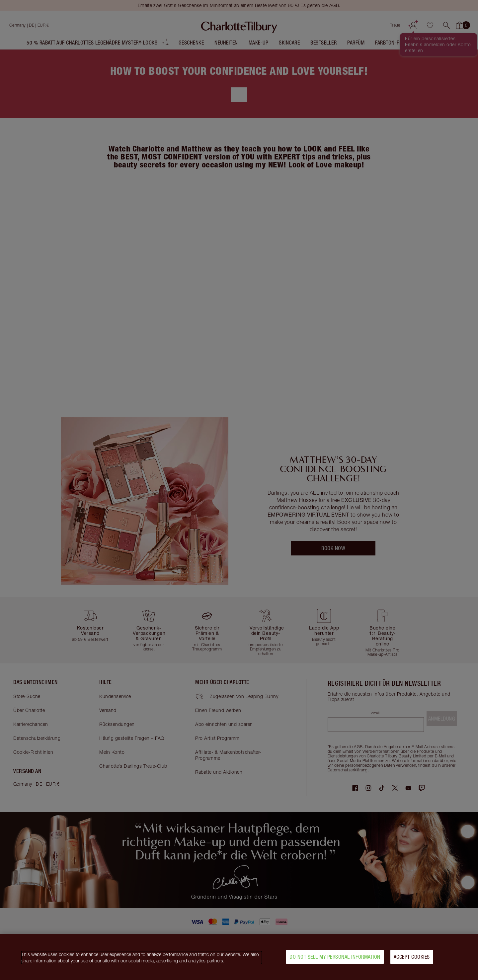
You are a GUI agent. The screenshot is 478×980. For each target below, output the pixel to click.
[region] (239, 957)
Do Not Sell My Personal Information (335, 957)
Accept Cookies (412, 957)
